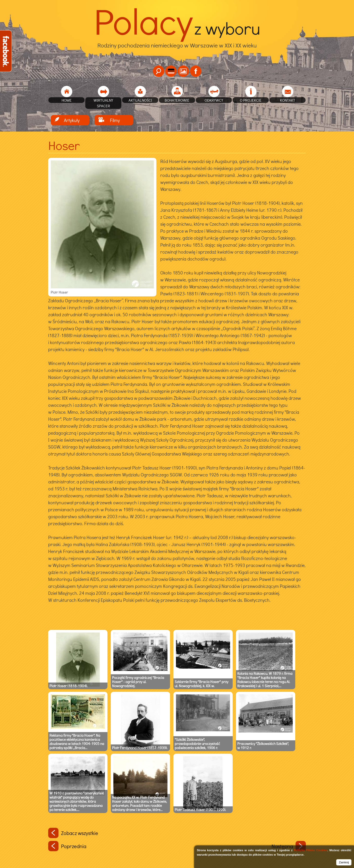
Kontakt (288, 100)
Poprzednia (67, 846)
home (67, 100)
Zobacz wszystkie (73, 833)
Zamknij (344, 862)
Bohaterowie (177, 100)
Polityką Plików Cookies (310, 850)
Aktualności (140, 100)
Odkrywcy (214, 100)
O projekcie (251, 100)
